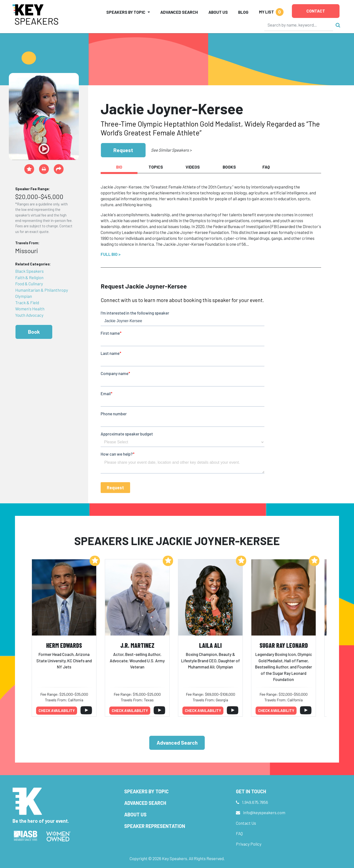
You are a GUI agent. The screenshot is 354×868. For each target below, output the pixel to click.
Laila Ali (210, 645)
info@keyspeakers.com (264, 812)
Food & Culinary (29, 284)
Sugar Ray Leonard (284, 645)
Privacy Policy (249, 844)
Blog (243, 12)
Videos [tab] (193, 167)
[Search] (299, 25)
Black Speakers (29, 271)
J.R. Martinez (137, 645)
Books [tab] (229, 167)
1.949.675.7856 (255, 802)
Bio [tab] (119, 167)
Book (34, 332)
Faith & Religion (29, 277)
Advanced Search (179, 12)
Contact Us (246, 823)
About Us (218, 12)
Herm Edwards (64, 645)
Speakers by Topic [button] (126, 12)
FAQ (239, 833)
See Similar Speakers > (171, 150)
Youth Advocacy (29, 315)
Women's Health (30, 309)
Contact (316, 11)
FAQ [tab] (266, 167)
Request (123, 150)
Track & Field (27, 303)
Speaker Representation (155, 826)
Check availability (57, 710)
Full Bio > (111, 254)
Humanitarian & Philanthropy (42, 290)
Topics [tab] (156, 167)
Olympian (24, 296)
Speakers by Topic (146, 791)
